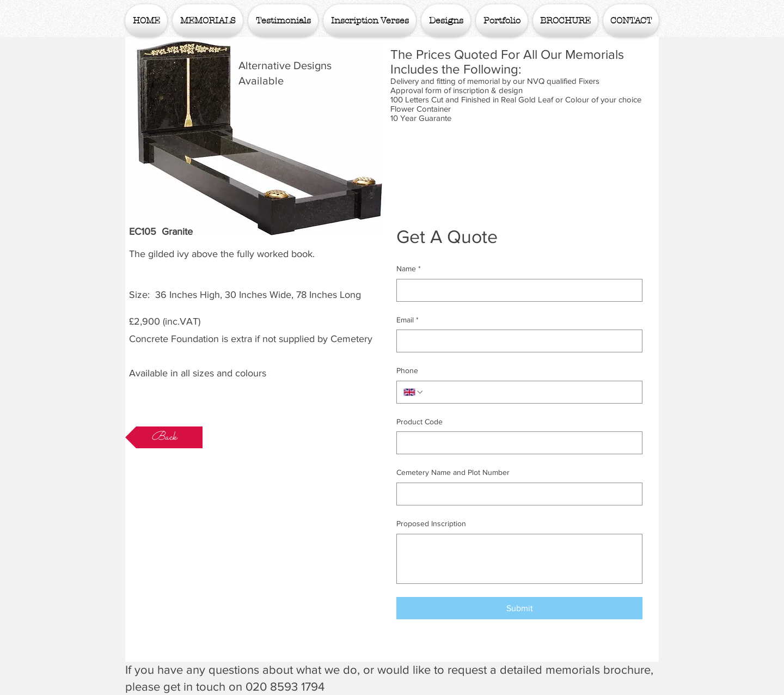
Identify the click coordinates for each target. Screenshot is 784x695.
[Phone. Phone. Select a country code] (414, 392)
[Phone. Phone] (530, 392)
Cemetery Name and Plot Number (453, 472)
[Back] (164, 437)
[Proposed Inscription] (519, 559)
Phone (407, 370)
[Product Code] (516, 443)
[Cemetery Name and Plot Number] (516, 494)
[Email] (516, 341)
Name (409, 269)
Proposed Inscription (431, 523)
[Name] (516, 290)
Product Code (419, 422)
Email (408, 320)
